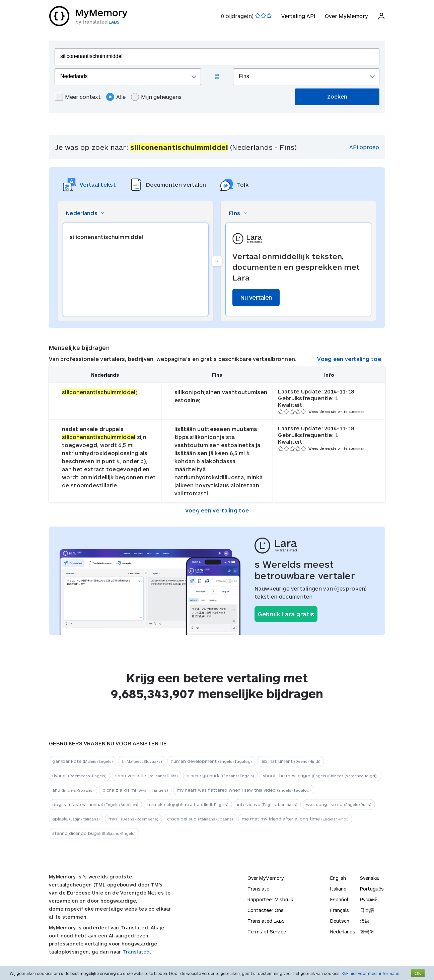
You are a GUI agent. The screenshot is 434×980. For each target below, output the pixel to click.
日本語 (367, 910)
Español (339, 899)
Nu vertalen (256, 297)
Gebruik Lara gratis (286, 614)
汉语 (365, 921)
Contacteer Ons (266, 910)
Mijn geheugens (156, 97)
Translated (266, 921)
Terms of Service (267, 932)
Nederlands (343, 932)
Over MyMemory (346, 16)
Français (340, 910)
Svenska (369, 878)
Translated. (137, 952)
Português (372, 889)
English (338, 878)
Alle (116, 97)
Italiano (338, 889)
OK (418, 973)
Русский (369, 899)
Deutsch (340, 921)
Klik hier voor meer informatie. (371, 973)
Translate (258, 889)
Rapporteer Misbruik (270, 899)
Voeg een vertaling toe (349, 359)
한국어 (367, 932)
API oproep (364, 147)
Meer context (78, 97)
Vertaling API (298, 16)
